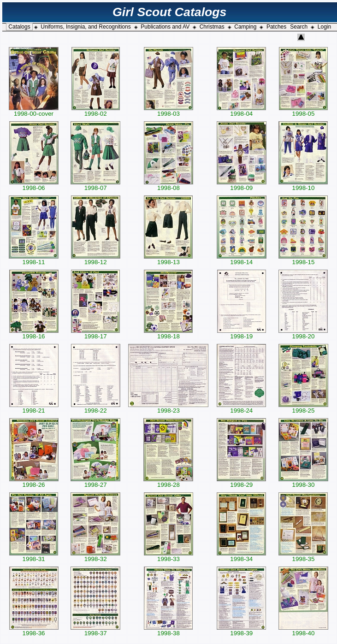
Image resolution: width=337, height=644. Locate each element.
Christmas (212, 27)
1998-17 (95, 334)
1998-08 (168, 185)
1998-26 (34, 482)
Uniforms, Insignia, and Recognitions (86, 27)
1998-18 (168, 334)
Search (299, 27)
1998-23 (168, 408)
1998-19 (242, 334)
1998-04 (241, 111)
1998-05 (303, 111)
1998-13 (168, 259)
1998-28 (168, 482)
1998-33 (168, 556)
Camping (245, 27)
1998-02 (96, 111)
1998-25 (303, 408)
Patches (276, 27)
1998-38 (168, 630)
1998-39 (241, 630)
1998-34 (241, 556)
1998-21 (34, 408)
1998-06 (34, 185)
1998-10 (303, 185)
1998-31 (34, 556)
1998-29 (241, 482)
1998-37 (95, 630)
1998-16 (34, 334)
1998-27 (95, 482)
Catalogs (19, 27)
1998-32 (95, 556)
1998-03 (168, 111)
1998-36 (34, 630)
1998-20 (303, 334)
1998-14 (242, 259)
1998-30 (303, 482)
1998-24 (241, 408)
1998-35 (303, 556)
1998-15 (303, 259)
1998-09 (242, 185)
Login (324, 27)
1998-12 (96, 259)
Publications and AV (165, 27)
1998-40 (303, 630)
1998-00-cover (34, 111)
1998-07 (95, 185)
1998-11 (34, 259)
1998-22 (96, 408)
